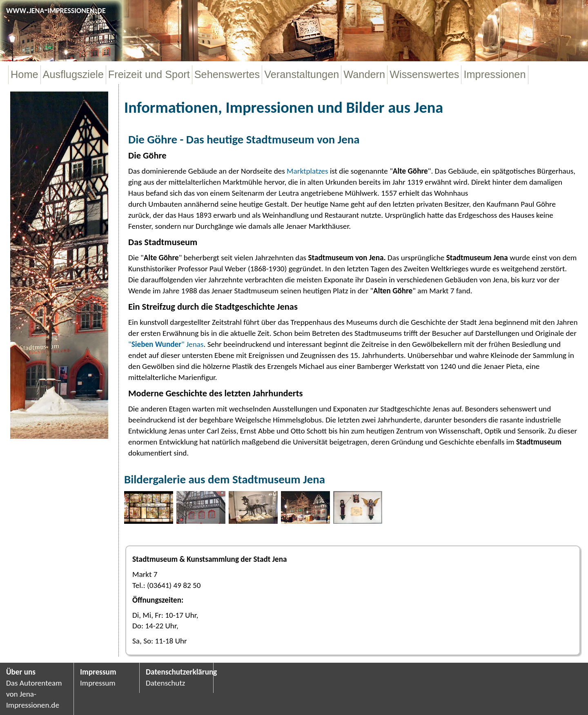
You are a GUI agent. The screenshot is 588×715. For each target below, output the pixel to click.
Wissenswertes (424, 74)
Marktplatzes (307, 171)
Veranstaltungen (302, 74)
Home (24, 74)
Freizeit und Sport (149, 74)
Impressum (98, 672)
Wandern (364, 74)
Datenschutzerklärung (176, 672)
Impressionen (494, 74)
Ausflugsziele (73, 74)
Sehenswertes (227, 74)
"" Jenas (166, 344)
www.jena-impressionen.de (56, 9)
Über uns (21, 672)
